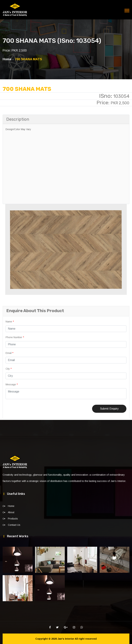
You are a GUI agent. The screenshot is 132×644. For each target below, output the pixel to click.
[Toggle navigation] (127, 11)
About (11, 512)
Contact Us (14, 525)
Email (9, 353)
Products (13, 519)
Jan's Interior (66, 639)
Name (10, 322)
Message (12, 384)
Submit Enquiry (109, 409)
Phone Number (15, 337)
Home (7, 59)
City (9, 369)
